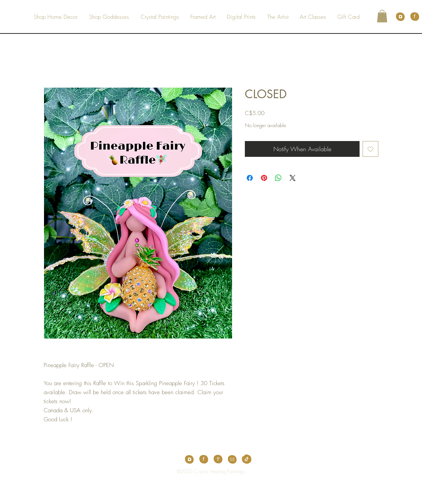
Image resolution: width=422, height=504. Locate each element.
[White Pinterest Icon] (211, 498)
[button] (382, 16)
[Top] (206, 471)
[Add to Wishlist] (370, 149)
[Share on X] (293, 178)
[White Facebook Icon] (199, 498)
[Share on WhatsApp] (278, 178)
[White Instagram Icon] (223, 498)
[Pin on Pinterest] (264, 178)
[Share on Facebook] (250, 178)
